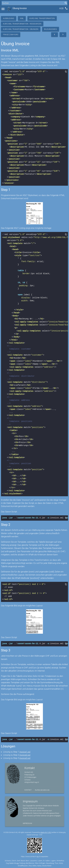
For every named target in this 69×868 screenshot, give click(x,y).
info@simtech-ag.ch (32, 782)
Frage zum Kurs (11, 35)
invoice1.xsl (25, 751)
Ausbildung (9, 18)
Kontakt (28, 789)
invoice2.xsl (25, 754)
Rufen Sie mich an (42, 789)
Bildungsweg (51, 29)
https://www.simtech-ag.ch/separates (35, 856)
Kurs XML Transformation (42, 18)
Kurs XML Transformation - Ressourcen (22, 24)
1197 (41, 834)
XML (22, 18)
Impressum (27, 823)
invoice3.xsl (25, 757)
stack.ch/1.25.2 (46, 832)
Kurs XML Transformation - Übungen (21, 29)
